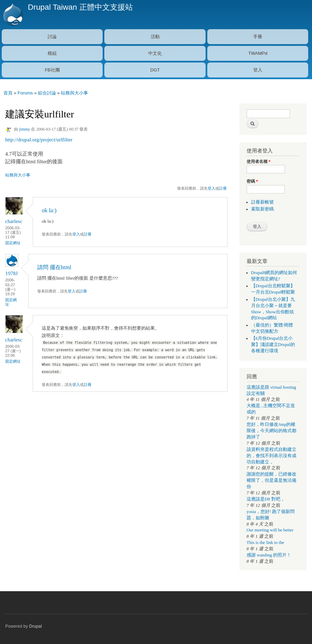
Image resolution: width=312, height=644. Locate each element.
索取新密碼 (262, 209)
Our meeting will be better (270, 530)
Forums (25, 93)
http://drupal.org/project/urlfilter (39, 140)
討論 (52, 37)
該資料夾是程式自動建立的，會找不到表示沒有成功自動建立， (271, 456)
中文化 (155, 53)
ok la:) (49, 210)
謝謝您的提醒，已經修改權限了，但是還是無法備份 (271, 480)
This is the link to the (265, 543)
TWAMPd (258, 53)
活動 (155, 37)
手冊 (258, 37)
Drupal (36, 626)
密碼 (252, 181)
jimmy (25, 129)
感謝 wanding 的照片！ (269, 555)
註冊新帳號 (262, 202)
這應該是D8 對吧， (266, 499)
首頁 (8, 93)
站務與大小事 (74, 93)
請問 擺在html (54, 267)
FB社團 (52, 70)
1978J (11, 273)
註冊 (223, 188)
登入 (258, 70)
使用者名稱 (259, 162)
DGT (155, 70)
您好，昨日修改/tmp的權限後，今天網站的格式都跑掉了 (271, 431)
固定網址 (13, 243)
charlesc (14, 221)
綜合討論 (47, 93)
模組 (52, 53)
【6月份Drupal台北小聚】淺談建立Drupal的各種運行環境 (273, 345)
